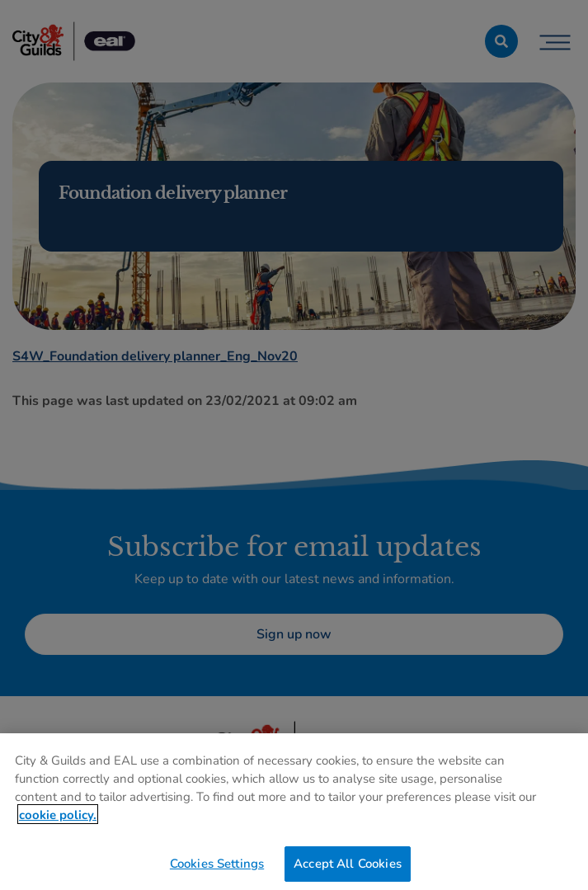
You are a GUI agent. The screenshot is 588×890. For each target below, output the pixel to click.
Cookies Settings (217, 868)
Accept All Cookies (348, 868)
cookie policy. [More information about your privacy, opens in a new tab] (58, 819)
